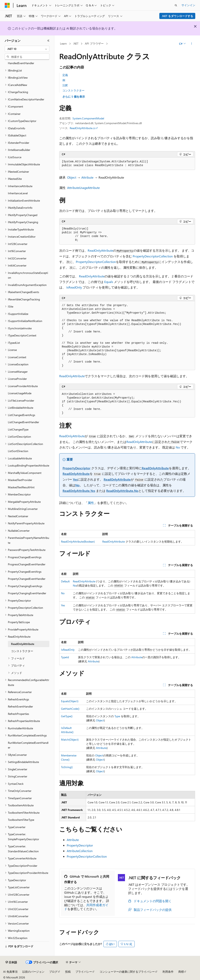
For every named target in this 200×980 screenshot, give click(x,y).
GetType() (67, 716)
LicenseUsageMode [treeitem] (20, 393)
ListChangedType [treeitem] (18, 429)
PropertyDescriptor (77, 468)
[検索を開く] (176, 5)
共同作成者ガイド (86, 907)
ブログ (53, 972)
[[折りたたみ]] (48, 41)
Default (65, 581)
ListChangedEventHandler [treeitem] (23, 422)
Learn (63, 43)
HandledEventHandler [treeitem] (21, 63)
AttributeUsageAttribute (83, 188)
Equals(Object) (70, 701)
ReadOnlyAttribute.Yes (79, 491)
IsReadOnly (74, 287)
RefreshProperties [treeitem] (18, 714)
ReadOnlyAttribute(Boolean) (78, 541)
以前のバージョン (33, 972)
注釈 (65, 85)
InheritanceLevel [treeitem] (18, 193)
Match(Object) (70, 740)
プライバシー (84, 972)
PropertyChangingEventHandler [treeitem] (27, 593)
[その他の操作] (192, 44)
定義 (65, 75)
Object (72, 177)
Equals (109, 282)
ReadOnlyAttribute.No (122, 491)
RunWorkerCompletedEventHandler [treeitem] (28, 745)
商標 (181, 972)
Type (117, 716)
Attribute (87, 177)
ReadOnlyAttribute (100, 250)
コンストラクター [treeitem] (22, 651)
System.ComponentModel (88, 118)
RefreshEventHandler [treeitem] (20, 706)
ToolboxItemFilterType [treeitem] (21, 820)
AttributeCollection (80, 851)
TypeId (65, 657)
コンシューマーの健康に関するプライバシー (127, 972)
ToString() (67, 767)
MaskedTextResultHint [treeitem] (21, 487)
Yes (75, 479)
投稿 (68, 972)
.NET (76, 43)
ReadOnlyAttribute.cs (83, 128)
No (178, 447)
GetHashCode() (70, 709)
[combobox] (27, 49)
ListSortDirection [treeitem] (18, 451)
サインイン (188, 5)
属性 (91, 503)
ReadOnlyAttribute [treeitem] (23, 644)
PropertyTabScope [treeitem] (19, 622)
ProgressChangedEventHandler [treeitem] (27, 564)
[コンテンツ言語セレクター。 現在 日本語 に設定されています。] (11, 962)
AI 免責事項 (10, 972)
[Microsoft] (7, 5)
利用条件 (168, 972)
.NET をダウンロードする (177, 16)
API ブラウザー (94, 43)
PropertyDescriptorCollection (153, 256)
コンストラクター (73, 90)
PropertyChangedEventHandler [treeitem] (27, 579)
